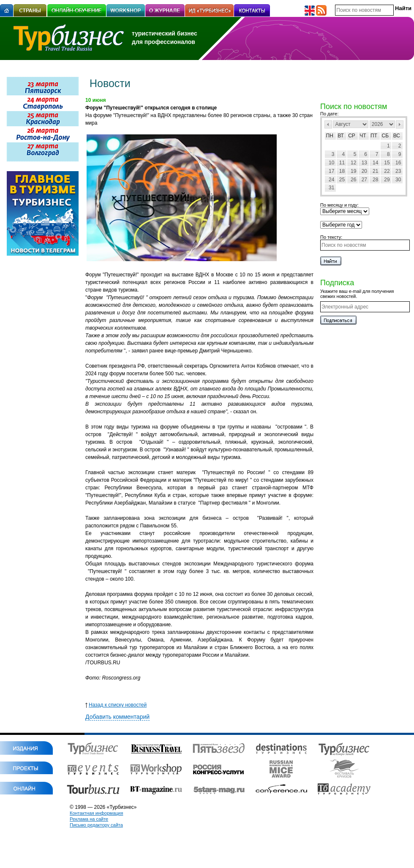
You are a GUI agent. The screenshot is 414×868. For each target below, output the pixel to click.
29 (387, 180)
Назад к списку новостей (116, 705)
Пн (330, 136)
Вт (341, 136)
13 (364, 163)
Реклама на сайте (89, 819)
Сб (385, 136)
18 (342, 171)
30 (398, 180)
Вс (397, 136)
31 (331, 188)
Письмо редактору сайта (96, 825)
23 (398, 171)
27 (364, 180)
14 (375, 163)
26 (353, 180)
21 (375, 171)
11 (342, 163)
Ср (352, 136)
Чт (363, 136)
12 (353, 163)
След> (400, 124)
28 (375, 180)
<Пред (328, 124)
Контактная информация (96, 813)
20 (364, 171)
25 (342, 180)
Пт (374, 136)
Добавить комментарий (117, 717)
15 (387, 163)
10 (331, 163)
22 (387, 171)
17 (331, 171)
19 (353, 171)
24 (331, 180)
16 (398, 163)
